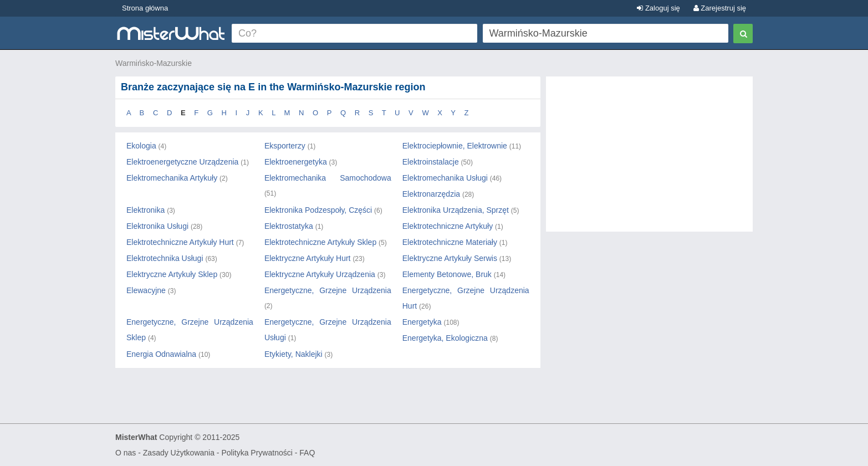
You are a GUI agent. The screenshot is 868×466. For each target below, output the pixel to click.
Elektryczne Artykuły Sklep (172, 274)
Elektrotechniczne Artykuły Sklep (320, 242)
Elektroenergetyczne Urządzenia (182, 162)
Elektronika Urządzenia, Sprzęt (456, 210)
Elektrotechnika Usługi (165, 258)
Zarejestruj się (720, 8)
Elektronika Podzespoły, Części (318, 210)
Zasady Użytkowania (179, 453)
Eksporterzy (285, 146)
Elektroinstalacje (431, 162)
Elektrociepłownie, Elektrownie (455, 146)
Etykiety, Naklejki (293, 354)
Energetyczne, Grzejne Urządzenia (328, 290)
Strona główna (145, 8)
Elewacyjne (146, 290)
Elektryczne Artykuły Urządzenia (320, 274)
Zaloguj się (658, 8)
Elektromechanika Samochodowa (328, 178)
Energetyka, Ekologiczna (445, 338)
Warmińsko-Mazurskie (154, 63)
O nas (126, 453)
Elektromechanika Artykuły (172, 178)
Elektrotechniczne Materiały (450, 242)
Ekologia (141, 146)
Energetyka (422, 322)
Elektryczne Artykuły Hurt (308, 258)
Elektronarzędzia (431, 194)
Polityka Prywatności (257, 453)
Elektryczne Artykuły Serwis (450, 258)
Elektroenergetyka (296, 162)
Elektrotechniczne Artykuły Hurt (180, 242)
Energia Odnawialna (161, 354)
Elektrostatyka (289, 226)
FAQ (307, 453)
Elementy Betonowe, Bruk (447, 274)
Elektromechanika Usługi (445, 178)
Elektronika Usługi (157, 226)
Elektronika (145, 210)
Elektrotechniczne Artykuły (448, 226)
